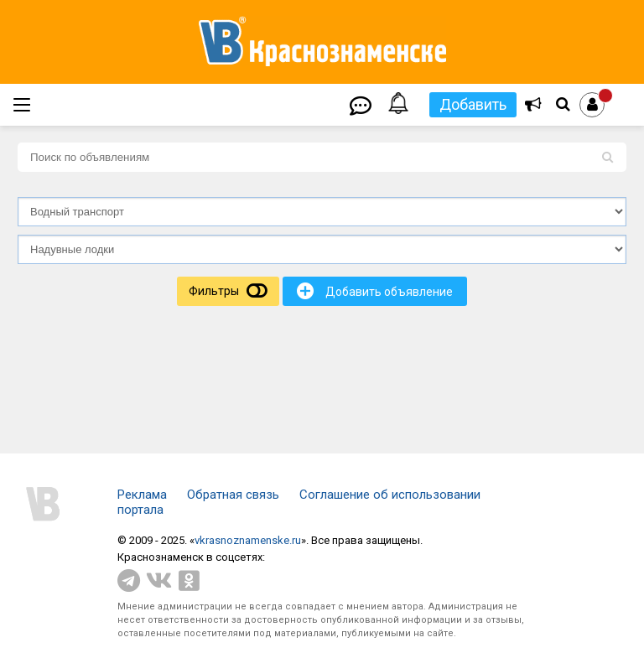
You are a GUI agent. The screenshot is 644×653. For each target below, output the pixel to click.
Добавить (473, 104)
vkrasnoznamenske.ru (248, 540)
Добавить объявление (375, 291)
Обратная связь (233, 495)
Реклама (142, 495)
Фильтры (214, 291)
